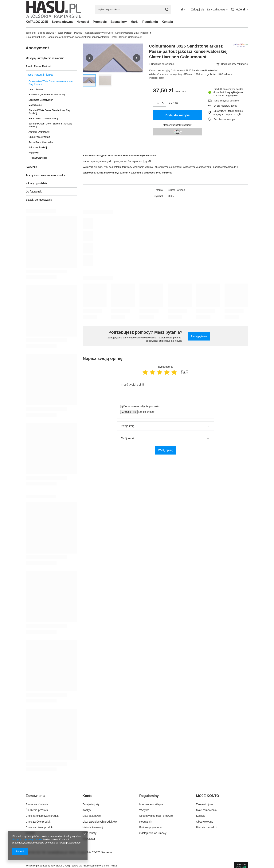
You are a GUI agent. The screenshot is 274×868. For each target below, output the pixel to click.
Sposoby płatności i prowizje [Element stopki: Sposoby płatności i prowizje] (156, 816)
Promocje (100, 22)
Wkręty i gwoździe (36, 183)
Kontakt (167, 22)
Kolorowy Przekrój (38, 147)
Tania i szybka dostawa (226, 101)
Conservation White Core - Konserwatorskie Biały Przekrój (117, 33)
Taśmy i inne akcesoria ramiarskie (46, 175)
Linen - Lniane (36, 89)
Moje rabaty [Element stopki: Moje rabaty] (90, 833)
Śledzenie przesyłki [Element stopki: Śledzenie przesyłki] (37, 810)
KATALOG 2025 (37, 22)
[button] (89, 58)
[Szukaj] (167, 10)
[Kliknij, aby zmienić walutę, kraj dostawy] (183, 10)
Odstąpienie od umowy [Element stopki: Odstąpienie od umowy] (153, 833)
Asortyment (37, 48)
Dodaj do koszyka (178, 115)
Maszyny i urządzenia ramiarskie (45, 58)
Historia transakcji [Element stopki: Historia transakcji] (93, 827)
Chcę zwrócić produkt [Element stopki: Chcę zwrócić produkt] (38, 822)
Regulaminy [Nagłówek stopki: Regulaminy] (149, 796)
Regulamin (150, 22)
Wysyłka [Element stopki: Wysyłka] (144, 810)
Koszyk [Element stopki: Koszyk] (87, 810)
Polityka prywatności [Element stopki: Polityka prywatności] (151, 827)
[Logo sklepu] (54, 10)
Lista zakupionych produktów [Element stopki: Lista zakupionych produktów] (100, 822)
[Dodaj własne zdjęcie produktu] (145, 412)
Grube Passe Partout (39, 137)
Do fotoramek (34, 192)
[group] (113, 58)
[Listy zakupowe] (217, 10)
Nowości (83, 22)
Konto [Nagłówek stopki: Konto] (88, 796)
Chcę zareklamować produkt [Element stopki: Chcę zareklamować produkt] (43, 816)
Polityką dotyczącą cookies (27, 839)
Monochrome (35, 105)
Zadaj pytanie (199, 336)
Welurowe (34, 153)
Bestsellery (119, 22)
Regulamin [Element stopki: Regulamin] (146, 822)
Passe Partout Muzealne (41, 142)
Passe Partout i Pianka (69, 33)
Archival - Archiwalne (39, 132)
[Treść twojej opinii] (165, 389)
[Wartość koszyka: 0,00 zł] (239, 10)
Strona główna (62, 22)
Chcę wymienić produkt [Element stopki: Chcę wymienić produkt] (39, 827)
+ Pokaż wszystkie (38, 158)
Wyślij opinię (166, 450)
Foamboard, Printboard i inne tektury (47, 95)
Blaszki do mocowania (39, 200)
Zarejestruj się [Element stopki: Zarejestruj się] (91, 804)
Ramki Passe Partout (38, 66)
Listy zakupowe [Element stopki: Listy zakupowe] (92, 816)
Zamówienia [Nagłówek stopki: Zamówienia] (35, 796)
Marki (135, 22)
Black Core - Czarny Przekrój (43, 119)
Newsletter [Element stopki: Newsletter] (89, 839)
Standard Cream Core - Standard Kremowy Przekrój (50, 125)
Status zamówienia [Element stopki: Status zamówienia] (37, 804)
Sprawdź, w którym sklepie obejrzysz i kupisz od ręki (228, 112)
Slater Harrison (177, 190)
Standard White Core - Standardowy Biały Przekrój (49, 112)
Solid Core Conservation (41, 100)
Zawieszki (31, 167)
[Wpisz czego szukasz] (133, 10)
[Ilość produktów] (160, 103)
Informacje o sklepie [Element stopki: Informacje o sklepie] (151, 804)
